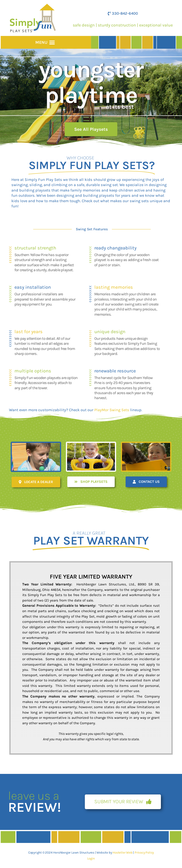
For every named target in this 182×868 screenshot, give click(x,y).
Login (91, 858)
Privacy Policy (144, 852)
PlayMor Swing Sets (112, 410)
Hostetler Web (122, 852)
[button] (52, 43)
